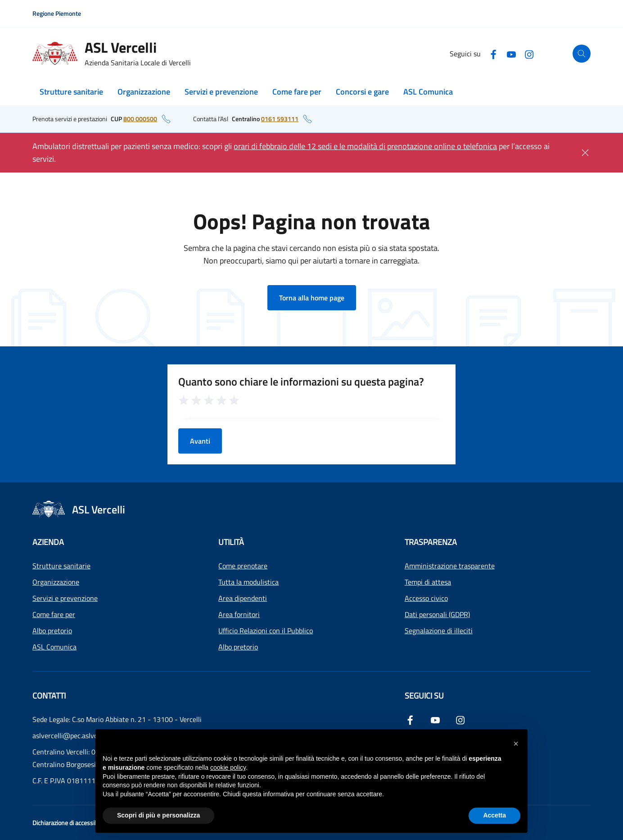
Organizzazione (144, 92)
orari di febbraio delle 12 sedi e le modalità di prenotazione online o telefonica (365, 146)
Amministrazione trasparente (450, 566)
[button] (516, 744)
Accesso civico (426, 598)
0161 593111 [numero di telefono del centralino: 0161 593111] (280, 119)
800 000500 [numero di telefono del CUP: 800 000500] (140, 119)
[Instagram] (529, 53)
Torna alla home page (312, 298)
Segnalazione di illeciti (439, 631)
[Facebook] (493, 53)
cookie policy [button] (228, 767)
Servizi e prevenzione (221, 92)
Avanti (200, 441)
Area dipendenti (243, 598)
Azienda (48, 542)
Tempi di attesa (428, 582)
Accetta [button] (494, 815)
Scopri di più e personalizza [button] (158, 815)
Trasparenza (431, 542)
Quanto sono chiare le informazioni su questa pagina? (301, 381)
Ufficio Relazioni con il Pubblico (266, 631)
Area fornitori (239, 614)
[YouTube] (511, 53)
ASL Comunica (428, 92)
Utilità (231, 542)
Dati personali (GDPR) (437, 614)
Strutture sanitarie (71, 92)
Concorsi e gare (362, 92)
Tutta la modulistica (248, 582)
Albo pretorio (52, 631)
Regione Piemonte (57, 13)
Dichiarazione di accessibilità (70, 823)
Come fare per (297, 92)
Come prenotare (243, 566)
